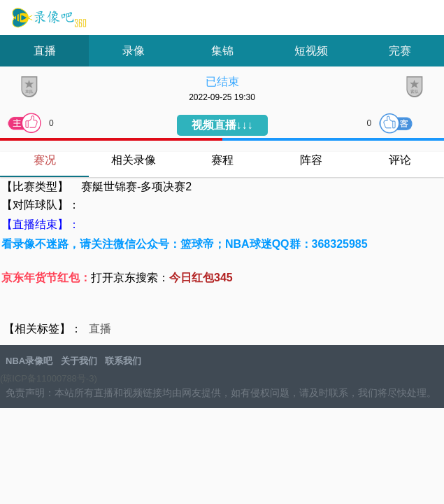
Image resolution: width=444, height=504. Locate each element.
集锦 (222, 51)
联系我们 (123, 361)
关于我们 (79, 361)
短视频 (311, 51)
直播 (45, 51)
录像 (134, 51)
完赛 (400, 51)
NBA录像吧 (47, 18)
